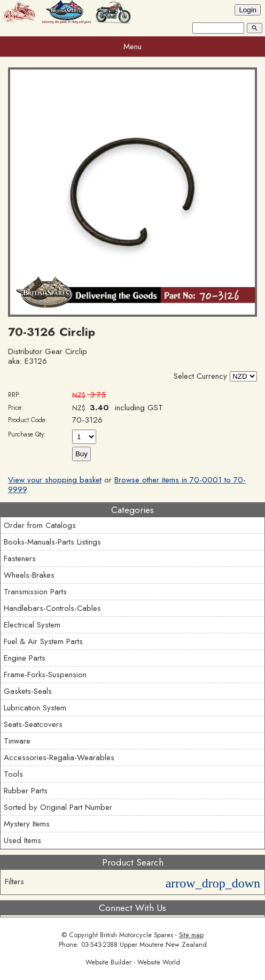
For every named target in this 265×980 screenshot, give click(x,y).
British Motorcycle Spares (137, 935)
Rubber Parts (26, 791)
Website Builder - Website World (133, 962)
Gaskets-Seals (28, 691)
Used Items (22, 840)
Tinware (17, 741)
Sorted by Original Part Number (58, 807)
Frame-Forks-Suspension (45, 675)
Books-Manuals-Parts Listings (52, 542)
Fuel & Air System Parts (43, 641)
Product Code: (28, 420)
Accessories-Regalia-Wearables (59, 757)
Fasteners (20, 558)
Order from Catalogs (40, 525)
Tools (13, 774)
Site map (191, 935)
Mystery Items (27, 824)
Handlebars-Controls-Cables (52, 608)
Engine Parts (25, 658)
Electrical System (32, 625)
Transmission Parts (35, 592)
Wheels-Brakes (29, 575)
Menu (132, 47)
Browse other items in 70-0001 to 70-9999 (127, 485)
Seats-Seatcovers (33, 724)
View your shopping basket (55, 480)
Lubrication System (35, 708)
